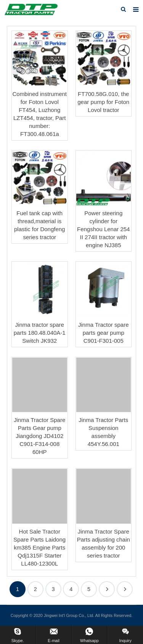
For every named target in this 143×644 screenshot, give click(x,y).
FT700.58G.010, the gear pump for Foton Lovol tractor (103, 102)
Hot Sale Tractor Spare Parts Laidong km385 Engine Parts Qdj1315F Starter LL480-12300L (39, 547)
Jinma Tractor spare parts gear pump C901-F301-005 (104, 333)
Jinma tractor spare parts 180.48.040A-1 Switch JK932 (40, 333)
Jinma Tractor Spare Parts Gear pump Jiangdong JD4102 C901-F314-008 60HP (39, 436)
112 (125, 589)
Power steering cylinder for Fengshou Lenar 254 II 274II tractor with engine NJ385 (103, 229)
